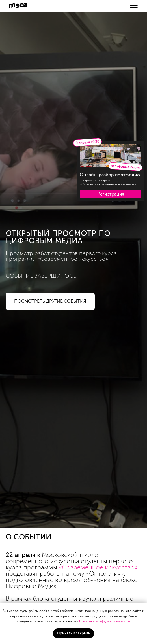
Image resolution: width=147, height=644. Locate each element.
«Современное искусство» (98, 567)
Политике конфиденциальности (105, 621)
